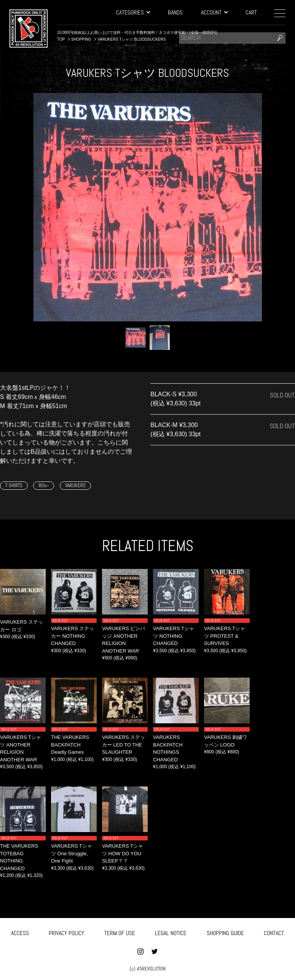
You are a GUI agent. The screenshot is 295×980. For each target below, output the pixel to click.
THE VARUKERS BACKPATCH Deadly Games (70, 745)
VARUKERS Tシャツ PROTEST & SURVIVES (225, 636)
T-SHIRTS (14, 485)
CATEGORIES (133, 12)
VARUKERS (75, 485)
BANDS (175, 12)
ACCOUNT (214, 12)
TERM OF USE (120, 932)
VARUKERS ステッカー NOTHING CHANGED (73, 636)
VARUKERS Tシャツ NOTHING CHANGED (174, 636)
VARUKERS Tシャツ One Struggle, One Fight (72, 853)
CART (251, 12)
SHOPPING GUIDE (225, 932)
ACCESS (20, 932)
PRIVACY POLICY (66, 932)
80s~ (44, 485)
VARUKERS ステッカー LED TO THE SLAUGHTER (124, 745)
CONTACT (274, 932)
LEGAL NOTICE (171, 932)
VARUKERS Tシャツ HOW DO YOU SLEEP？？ (123, 853)
